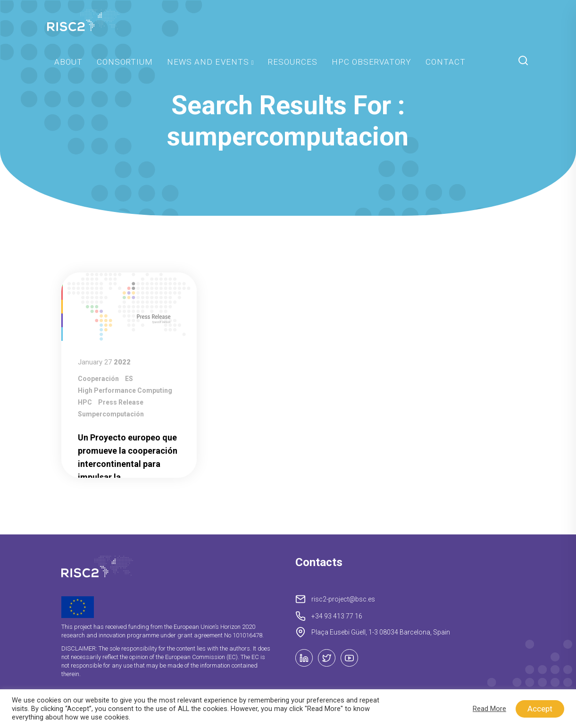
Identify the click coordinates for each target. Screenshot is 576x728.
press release (121, 402)
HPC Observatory (371, 62)
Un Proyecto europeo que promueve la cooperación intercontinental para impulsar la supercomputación (128, 464)
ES (129, 379)
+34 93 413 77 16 (337, 616)
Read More (489, 709)
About (68, 62)
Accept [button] (540, 709)
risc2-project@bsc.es (343, 599)
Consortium (125, 62)
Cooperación (98, 379)
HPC (85, 402)
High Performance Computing (125, 390)
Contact (446, 62)
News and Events (208, 62)
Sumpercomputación (111, 414)
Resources (292, 62)
